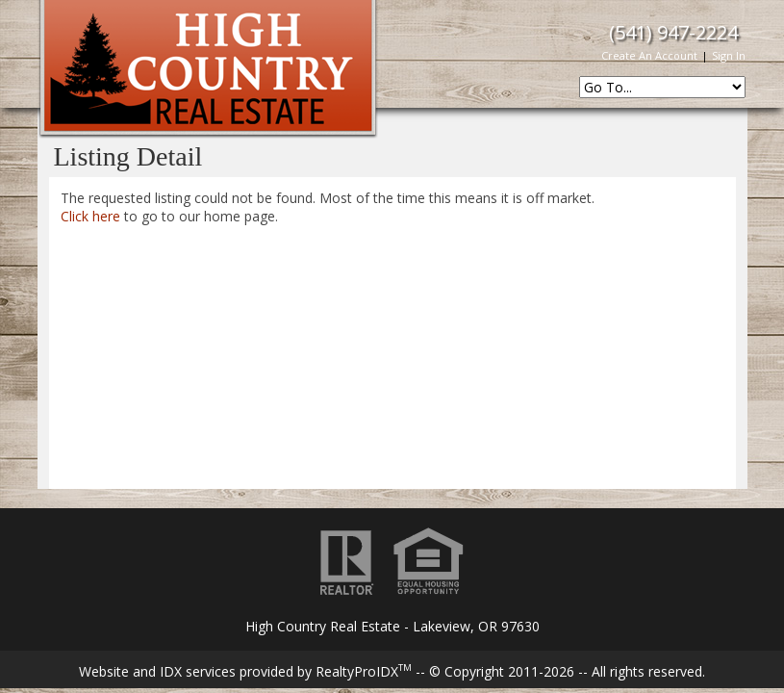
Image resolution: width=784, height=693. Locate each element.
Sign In (729, 55)
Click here (90, 216)
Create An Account (649, 55)
